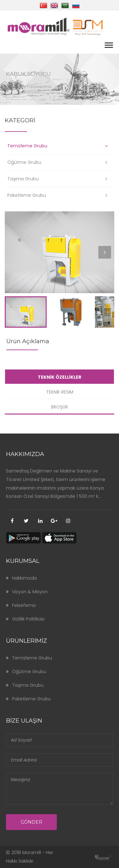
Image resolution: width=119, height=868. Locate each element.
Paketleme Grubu (27, 195)
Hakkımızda (24, 578)
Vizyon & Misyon (30, 592)
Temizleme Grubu (27, 146)
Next (106, 258)
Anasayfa (16, 87)
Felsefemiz (24, 605)
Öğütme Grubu (24, 162)
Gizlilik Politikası (28, 619)
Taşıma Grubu (23, 179)
